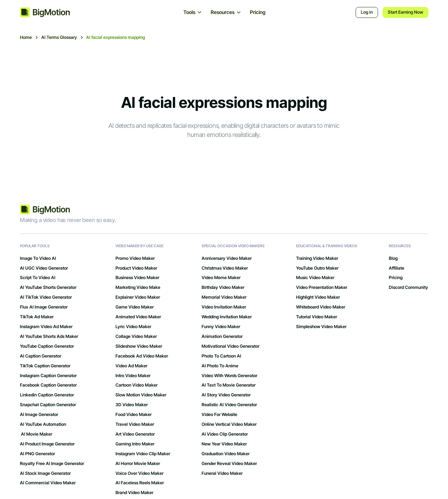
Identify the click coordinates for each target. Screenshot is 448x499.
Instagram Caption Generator (48, 376)
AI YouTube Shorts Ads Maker (49, 337)
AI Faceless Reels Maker (140, 483)
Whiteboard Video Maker (321, 307)
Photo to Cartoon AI (221, 356)
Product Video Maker (136, 268)
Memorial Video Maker (224, 297)
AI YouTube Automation (43, 424)
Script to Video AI (38, 278)
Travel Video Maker (135, 424)
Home (26, 37)
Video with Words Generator (229, 376)
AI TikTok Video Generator (46, 297)
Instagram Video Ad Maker (46, 327)
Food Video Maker (134, 415)
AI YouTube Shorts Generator (48, 287)
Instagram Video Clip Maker (143, 454)
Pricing (258, 12)
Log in (367, 12)
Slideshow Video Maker (139, 346)
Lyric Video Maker (133, 327)
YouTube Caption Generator (47, 346)
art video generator (135, 434)
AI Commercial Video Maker (48, 483)
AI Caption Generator (41, 356)
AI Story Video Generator (226, 395)
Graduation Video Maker (226, 454)
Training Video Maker (317, 258)
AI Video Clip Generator (225, 434)
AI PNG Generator (37, 454)
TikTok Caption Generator (45, 366)
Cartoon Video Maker (136, 385)
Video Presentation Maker (322, 287)
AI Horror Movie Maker (138, 464)
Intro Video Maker (133, 376)
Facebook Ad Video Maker (142, 356)
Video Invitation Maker (224, 307)
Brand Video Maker (134, 493)
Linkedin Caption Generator (47, 395)
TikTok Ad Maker (37, 317)
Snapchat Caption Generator (48, 405)
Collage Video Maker (136, 337)
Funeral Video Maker (222, 473)
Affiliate (397, 268)
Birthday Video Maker (223, 287)
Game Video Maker (135, 307)
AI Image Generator (39, 415)
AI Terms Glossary (59, 37)
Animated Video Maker (138, 317)
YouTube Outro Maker (317, 268)
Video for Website (219, 415)
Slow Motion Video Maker (141, 395)
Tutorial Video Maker (317, 317)
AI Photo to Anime (220, 366)
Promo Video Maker (135, 258)
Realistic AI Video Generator (229, 405)
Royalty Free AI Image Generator (52, 464)
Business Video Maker (137, 278)
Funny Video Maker (221, 327)
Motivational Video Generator (230, 346)
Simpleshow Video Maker (321, 327)
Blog (393, 258)
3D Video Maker (132, 405)
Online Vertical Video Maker (229, 424)
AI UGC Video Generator (44, 268)
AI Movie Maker (36, 434)
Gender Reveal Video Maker (229, 464)
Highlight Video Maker (318, 297)
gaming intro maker (135, 444)
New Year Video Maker (224, 444)
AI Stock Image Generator (45, 473)
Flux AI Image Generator (44, 307)
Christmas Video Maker (225, 268)
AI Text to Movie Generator (229, 385)
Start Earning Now (405, 12)
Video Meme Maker (221, 278)
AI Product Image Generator (47, 444)
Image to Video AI (38, 258)
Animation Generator (222, 337)
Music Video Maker (315, 278)
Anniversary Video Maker (227, 258)
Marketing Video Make (138, 287)
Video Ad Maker (131, 366)
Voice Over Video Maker (139, 473)
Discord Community (408, 287)
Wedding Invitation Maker (227, 317)
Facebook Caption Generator (48, 385)
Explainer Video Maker (138, 297)
